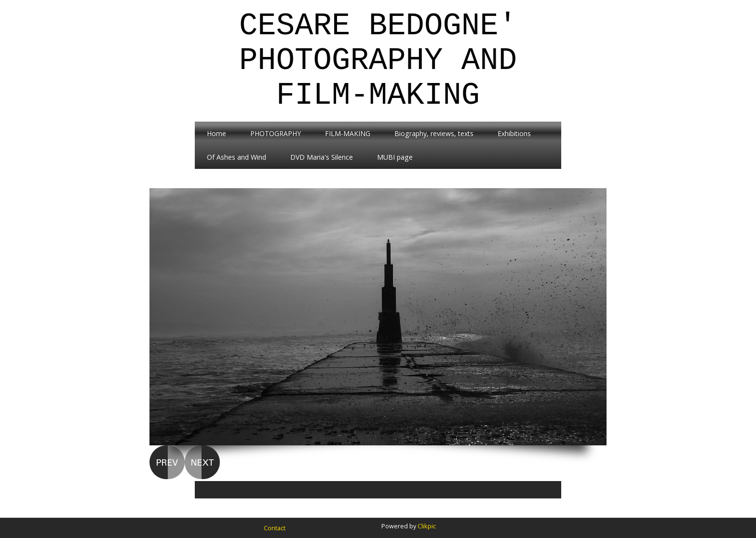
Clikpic (427, 526)
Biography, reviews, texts (434, 133)
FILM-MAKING (348, 133)
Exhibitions (514, 133)
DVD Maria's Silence (322, 157)
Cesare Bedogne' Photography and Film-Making (378, 61)
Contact (275, 528)
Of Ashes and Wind (236, 157)
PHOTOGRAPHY (276, 133)
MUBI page (395, 157)
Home (216, 133)
